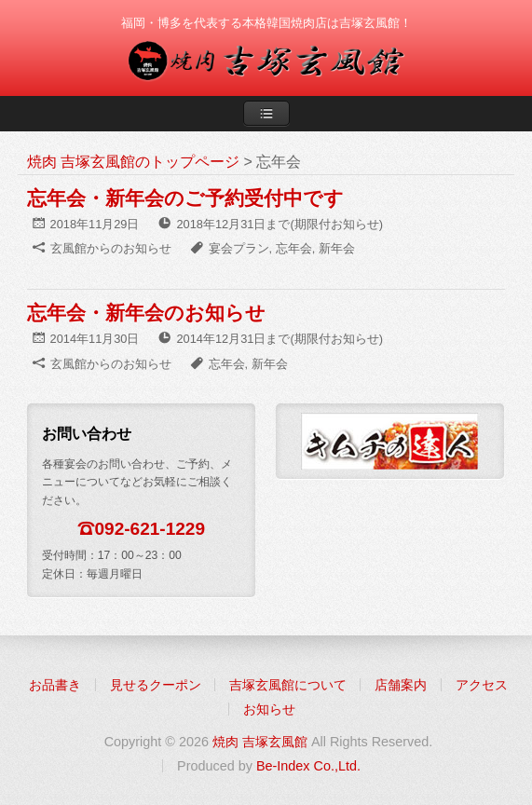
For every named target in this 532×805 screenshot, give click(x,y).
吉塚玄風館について (288, 685)
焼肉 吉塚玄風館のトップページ (133, 162)
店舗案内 (401, 685)
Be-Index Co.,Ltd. (308, 766)
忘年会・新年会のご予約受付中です (185, 198)
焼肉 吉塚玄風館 (260, 742)
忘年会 (294, 248)
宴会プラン (239, 248)
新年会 (337, 248)
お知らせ (269, 709)
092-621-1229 (150, 529)
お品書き (55, 685)
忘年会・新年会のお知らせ (146, 313)
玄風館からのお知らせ (111, 248)
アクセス (482, 685)
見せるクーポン (156, 685)
